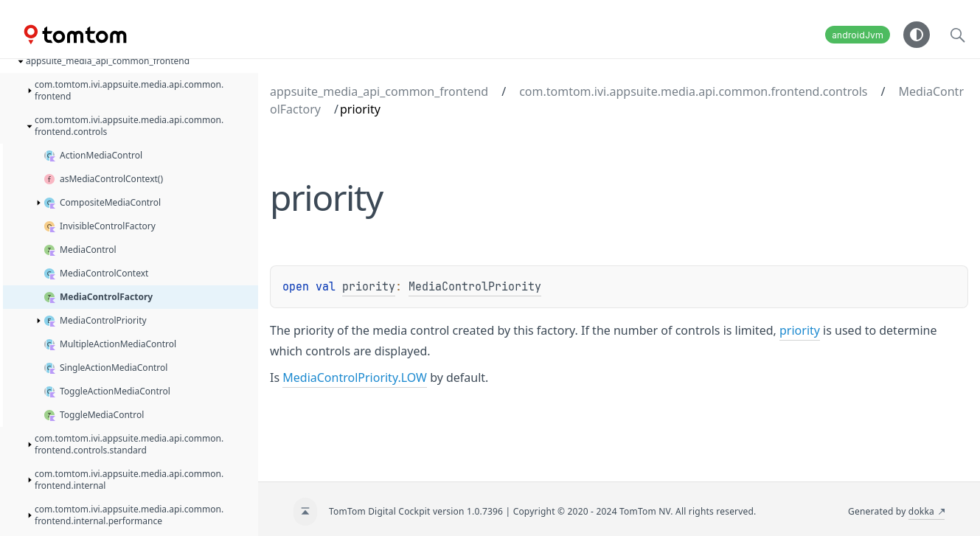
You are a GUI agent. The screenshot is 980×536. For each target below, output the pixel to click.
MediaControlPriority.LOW (355, 377)
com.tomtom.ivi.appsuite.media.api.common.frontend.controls (693, 91)
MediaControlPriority (475, 287)
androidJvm (858, 35)
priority (369, 287)
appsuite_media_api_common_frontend (379, 91)
